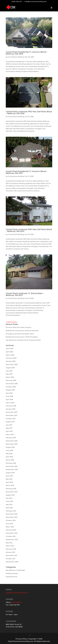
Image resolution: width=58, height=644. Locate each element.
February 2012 (11, 549)
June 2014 (9, 501)
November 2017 (12, 415)
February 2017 (11, 438)
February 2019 (11, 380)
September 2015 (12, 469)
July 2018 (9, 393)
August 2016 (10, 447)
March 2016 (10, 460)
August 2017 (10, 422)
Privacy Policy (21, 639)
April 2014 (9, 508)
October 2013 (11, 520)
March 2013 (10, 527)
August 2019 (10, 368)
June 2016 (9, 450)
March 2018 (10, 403)
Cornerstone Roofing (16, 57)
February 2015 (11, 489)
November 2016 (12, 444)
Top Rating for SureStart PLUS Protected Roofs (23, 340)
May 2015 (9, 479)
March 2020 (10, 355)
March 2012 (10, 546)
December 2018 (12, 384)
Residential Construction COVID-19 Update (22, 337)
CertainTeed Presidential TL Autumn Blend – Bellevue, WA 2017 (27, 172)
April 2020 (10, 352)
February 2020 (11, 358)
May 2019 (9, 374)
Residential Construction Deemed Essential (22, 331)
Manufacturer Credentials (15, 570)
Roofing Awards (12, 573)
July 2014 (9, 498)
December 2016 (12, 441)
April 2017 (9, 431)
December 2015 (12, 466)
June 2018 (9, 396)
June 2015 (9, 476)
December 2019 (12, 364)
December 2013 (12, 514)
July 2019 (9, 371)
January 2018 (10, 409)
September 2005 (12, 562)
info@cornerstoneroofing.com (17, 593)
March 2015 (10, 485)
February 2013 (11, 530)
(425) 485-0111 (17, 1)
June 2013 (9, 524)
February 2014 (11, 511)
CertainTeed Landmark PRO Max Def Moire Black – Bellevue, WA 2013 (29, 230)
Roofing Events (11, 577)
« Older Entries (11, 322)
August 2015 (10, 473)
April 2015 (9, 482)
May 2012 (9, 543)
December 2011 (11, 555)
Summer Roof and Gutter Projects (19, 327)
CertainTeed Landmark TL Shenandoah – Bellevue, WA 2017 (25, 294)
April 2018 (9, 400)
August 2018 (10, 390)
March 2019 (10, 377)
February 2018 (11, 406)
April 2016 (9, 457)
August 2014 (10, 495)
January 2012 (10, 552)
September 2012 (12, 540)
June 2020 (10, 349)
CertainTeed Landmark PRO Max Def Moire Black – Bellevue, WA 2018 (29, 113)
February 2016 (11, 463)
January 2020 (11, 361)
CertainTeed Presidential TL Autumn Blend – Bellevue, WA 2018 (27, 53)
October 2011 (10, 559)
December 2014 (12, 492)
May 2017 (9, 428)
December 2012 (12, 533)
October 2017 (11, 419)
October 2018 (11, 387)
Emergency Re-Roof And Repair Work (20, 334)
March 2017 (10, 435)
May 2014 (9, 504)
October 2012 (11, 536)
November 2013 (12, 517)
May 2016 (9, 454)
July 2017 (9, 425)
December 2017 (12, 412)
